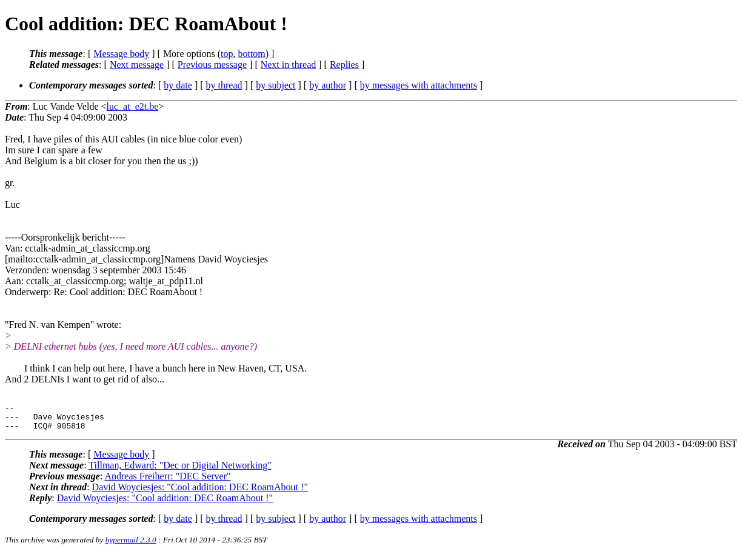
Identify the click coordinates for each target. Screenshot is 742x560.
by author (328, 85)
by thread (224, 85)
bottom (251, 54)
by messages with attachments (419, 85)
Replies (344, 65)
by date (178, 85)
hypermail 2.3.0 (131, 545)
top (227, 54)
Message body (121, 54)
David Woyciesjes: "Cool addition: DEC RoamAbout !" (200, 492)
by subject (276, 85)
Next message (137, 65)
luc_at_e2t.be (133, 106)
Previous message (212, 65)
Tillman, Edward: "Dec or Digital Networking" (180, 471)
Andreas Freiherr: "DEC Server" (167, 482)
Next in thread (289, 65)
